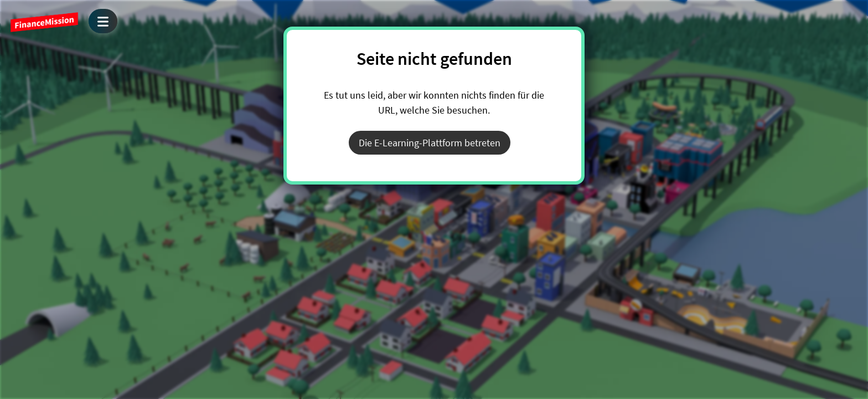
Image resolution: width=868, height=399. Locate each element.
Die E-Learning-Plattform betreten (430, 143)
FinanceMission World (44, 22)
